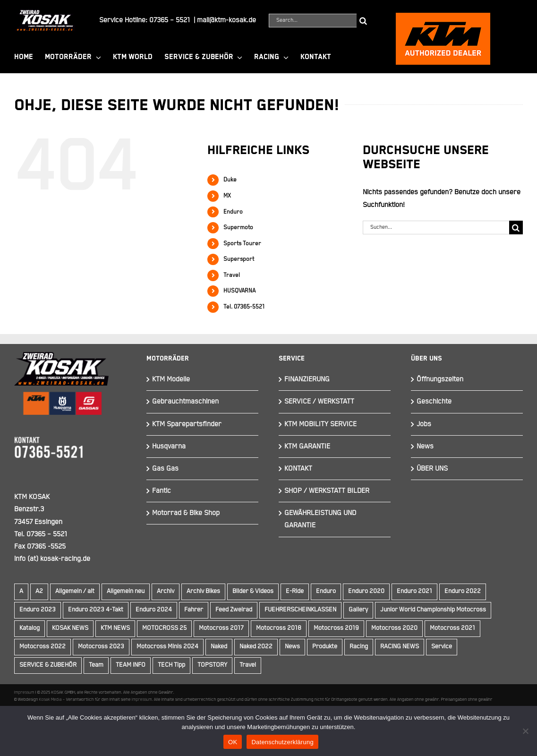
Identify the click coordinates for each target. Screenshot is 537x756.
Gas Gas (165, 468)
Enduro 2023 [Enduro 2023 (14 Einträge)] (38, 610)
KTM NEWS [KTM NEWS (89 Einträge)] (115, 628)
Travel (232, 275)
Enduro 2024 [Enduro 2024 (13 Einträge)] (154, 610)
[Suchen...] (436, 228)
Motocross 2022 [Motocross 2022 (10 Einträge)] (43, 647)
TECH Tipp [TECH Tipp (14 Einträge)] (171, 665)
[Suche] (363, 21)
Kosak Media (51, 699)
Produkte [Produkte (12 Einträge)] (325, 647)
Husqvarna (169, 446)
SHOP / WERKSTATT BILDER (327, 491)
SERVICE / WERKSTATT (319, 401)
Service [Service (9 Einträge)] (442, 647)
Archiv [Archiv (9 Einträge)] (166, 591)
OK (233, 742)
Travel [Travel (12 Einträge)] (248, 665)
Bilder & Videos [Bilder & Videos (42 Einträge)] (253, 591)
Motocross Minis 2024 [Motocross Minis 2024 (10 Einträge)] (167, 647)
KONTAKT (298, 468)
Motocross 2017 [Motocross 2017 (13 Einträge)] (221, 628)
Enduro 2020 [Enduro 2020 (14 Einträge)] (366, 591)
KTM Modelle (171, 379)
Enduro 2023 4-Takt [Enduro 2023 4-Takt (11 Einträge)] (96, 610)
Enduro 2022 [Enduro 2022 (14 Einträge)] (463, 591)
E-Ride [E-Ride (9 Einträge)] (295, 591)
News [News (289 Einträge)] (292, 647)
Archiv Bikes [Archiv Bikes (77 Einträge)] (203, 591)
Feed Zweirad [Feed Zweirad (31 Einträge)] (234, 610)
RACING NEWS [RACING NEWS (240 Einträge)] (400, 647)
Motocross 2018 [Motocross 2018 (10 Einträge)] (279, 628)
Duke (230, 180)
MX (227, 196)
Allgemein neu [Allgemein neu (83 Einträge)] (126, 591)
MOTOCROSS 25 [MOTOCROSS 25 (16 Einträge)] (164, 628)
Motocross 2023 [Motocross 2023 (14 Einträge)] (101, 647)
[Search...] (313, 21)
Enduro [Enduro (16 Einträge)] (326, 591)
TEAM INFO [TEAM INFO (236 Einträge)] (131, 665)
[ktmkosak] (443, 17)
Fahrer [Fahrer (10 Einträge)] (194, 610)
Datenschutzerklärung (282, 742)
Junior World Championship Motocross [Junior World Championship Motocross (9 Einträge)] (433, 610)
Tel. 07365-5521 (244, 307)
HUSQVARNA (239, 291)
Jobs (424, 424)
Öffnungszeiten (440, 379)
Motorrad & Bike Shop (186, 513)
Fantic (162, 491)
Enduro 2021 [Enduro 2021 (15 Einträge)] (414, 591)
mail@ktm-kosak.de (226, 20)
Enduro (233, 212)
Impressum (24, 692)
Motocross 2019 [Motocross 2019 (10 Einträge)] (336, 628)
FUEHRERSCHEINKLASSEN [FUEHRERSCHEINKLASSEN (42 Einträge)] (300, 610)
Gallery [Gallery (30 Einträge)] (358, 610)
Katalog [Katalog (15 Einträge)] (30, 628)
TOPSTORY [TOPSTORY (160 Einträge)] (212, 665)
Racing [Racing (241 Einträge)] (359, 647)
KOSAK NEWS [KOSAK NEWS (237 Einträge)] (70, 628)
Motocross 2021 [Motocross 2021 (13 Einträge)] (452, 628)
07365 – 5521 (170, 20)
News (425, 446)
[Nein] (525, 731)
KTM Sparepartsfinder (187, 424)
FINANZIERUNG (307, 379)
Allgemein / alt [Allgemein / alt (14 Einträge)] (75, 591)
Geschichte (434, 401)
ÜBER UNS (432, 468)
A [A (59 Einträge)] (21, 591)
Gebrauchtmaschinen (185, 401)
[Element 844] (45, 13)
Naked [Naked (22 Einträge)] (219, 647)
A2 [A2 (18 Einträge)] (39, 591)
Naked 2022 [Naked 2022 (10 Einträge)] (256, 647)
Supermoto (238, 228)
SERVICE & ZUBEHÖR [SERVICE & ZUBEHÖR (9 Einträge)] (48, 665)
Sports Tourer (242, 244)
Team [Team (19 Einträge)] (96, 665)
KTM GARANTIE (307, 446)
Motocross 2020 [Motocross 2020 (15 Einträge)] (394, 628)
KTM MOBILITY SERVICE (320, 424)
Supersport (239, 259)
